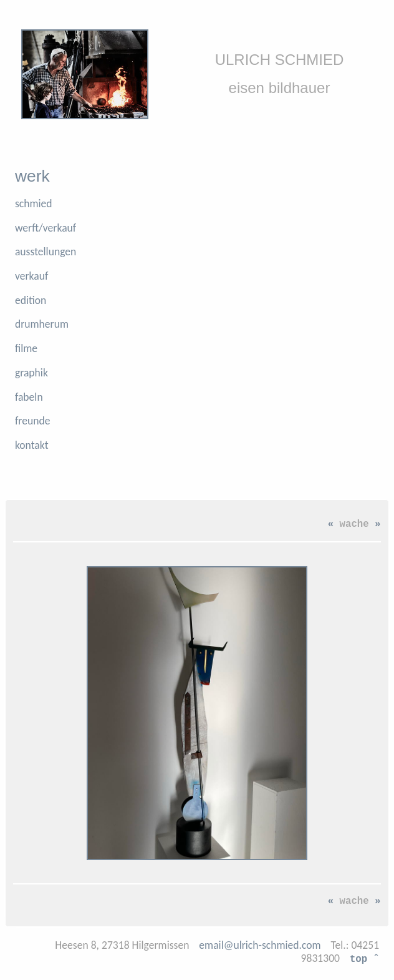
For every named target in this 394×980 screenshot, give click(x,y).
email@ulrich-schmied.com (260, 945)
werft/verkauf (46, 228)
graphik (31, 373)
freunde (33, 421)
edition (31, 300)
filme (26, 348)
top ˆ (364, 958)
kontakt (32, 445)
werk (32, 176)
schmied (34, 203)
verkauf (31, 276)
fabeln (29, 397)
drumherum (42, 324)
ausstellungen (46, 252)
